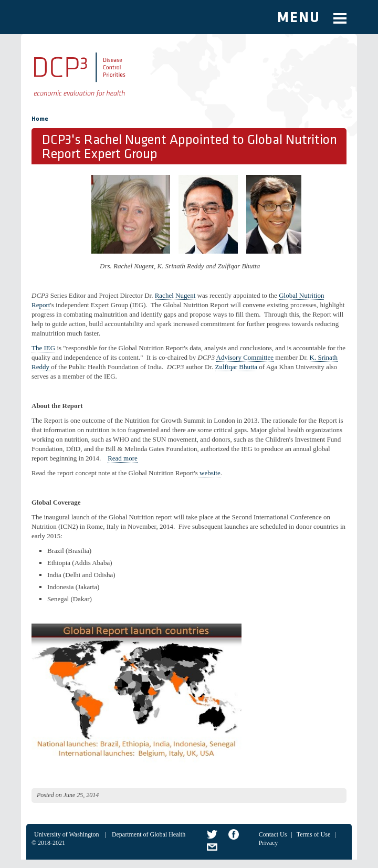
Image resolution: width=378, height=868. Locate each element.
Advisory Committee (245, 357)
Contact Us (273, 834)
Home (40, 119)
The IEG (43, 348)
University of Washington (66, 834)
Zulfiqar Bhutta (237, 367)
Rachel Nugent (175, 295)
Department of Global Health (149, 834)
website (209, 473)
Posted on (49, 795)
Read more (123, 458)
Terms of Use (313, 834)
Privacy (269, 843)
